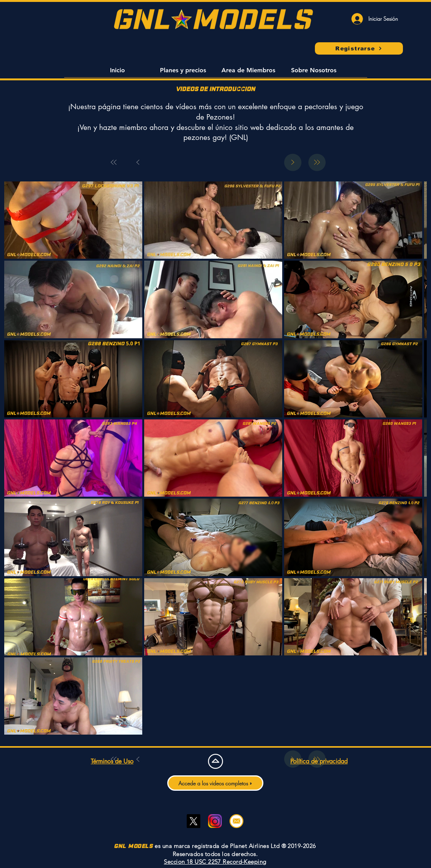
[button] (118, 73)
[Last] (317, 162)
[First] (114, 162)
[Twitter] (193, 821)
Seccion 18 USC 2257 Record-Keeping (215, 862)
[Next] (293, 162)
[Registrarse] (359, 48)
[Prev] (138, 162)
